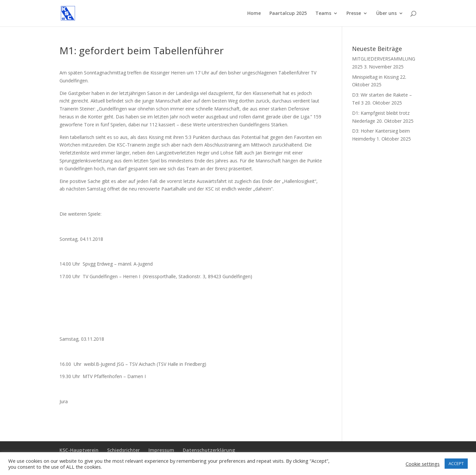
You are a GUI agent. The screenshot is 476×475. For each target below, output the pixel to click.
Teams (323, 14)
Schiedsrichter (123, 450)
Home (254, 14)
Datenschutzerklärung (209, 450)
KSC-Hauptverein (79, 450)
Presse (354, 14)
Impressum (161, 450)
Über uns (386, 14)
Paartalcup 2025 (288, 14)
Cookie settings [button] (423, 464)
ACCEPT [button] (456, 463)
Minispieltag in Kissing (375, 77)
